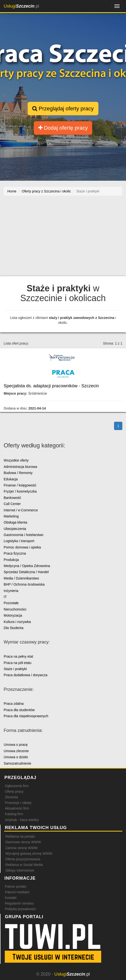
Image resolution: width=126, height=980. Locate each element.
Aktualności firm (17, 808)
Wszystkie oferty (16, 460)
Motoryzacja (13, 615)
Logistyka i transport (19, 541)
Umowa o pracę (16, 745)
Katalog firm (14, 814)
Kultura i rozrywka (17, 622)
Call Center (12, 504)
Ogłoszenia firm (17, 786)
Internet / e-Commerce (21, 510)
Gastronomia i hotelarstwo (24, 535)
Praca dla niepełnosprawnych (26, 716)
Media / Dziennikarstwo (21, 578)
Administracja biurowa (20, 467)
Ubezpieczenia (15, 529)
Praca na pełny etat (18, 656)
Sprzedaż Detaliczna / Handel (26, 572)
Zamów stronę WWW (21, 848)
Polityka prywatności (20, 909)
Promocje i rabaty (18, 803)
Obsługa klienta (16, 522)
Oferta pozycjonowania (23, 859)
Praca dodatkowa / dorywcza (26, 675)
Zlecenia (11, 797)
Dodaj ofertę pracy (63, 128)
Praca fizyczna (15, 553)
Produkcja (11, 560)
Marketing (11, 516)
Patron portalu (16, 886)
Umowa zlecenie (16, 751)
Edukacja (11, 479)
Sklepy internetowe (20, 870)
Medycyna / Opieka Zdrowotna (27, 566)
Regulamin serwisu (19, 903)
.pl (21, 6)
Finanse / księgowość (20, 485)
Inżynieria (11, 591)
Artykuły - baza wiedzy (22, 820)
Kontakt (11, 898)
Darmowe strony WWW (23, 842)
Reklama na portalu (20, 836)
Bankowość (12, 498)
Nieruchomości (15, 609)
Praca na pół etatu (18, 663)
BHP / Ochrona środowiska (24, 584)
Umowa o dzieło (16, 757)
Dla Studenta (14, 628)
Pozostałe (11, 603)
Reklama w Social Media (24, 865)
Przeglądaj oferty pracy (63, 109)
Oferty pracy (14, 791)
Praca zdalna (14, 704)
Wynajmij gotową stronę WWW (29, 854)
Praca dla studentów (19, 710)
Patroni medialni (17, 892)
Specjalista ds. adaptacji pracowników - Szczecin (51, 386)
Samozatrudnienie (17, 763)
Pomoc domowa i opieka (22, 547)
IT (5, 597)
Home (12, 191)
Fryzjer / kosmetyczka (20, 491)
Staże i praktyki (15, 669)
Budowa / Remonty (18, 473)
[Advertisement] (63, 238)
